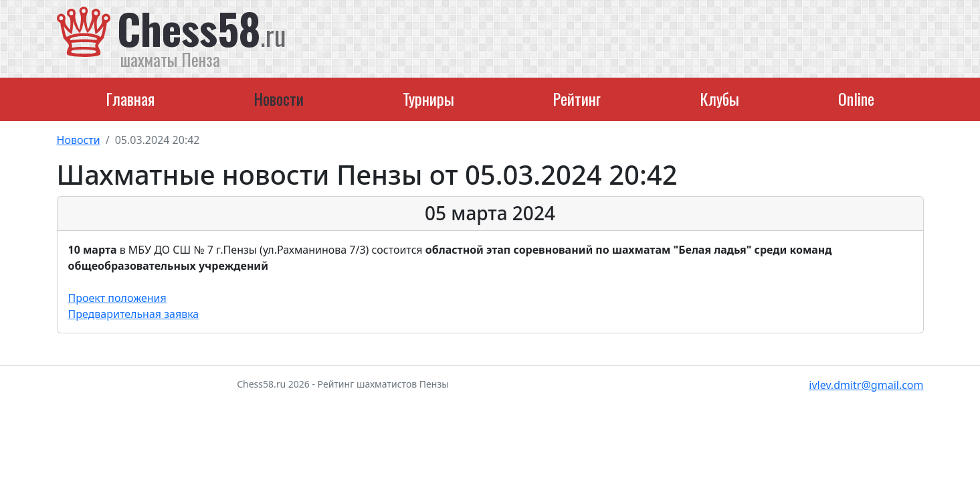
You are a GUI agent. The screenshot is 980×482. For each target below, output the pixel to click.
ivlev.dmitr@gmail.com (866, 385)
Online (856, 98)
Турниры (428, 98)
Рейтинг (577, 98)
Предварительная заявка (134, 314)
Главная (130, 98)
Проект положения (117, 298)
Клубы (719, 98)
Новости (279, 98)
